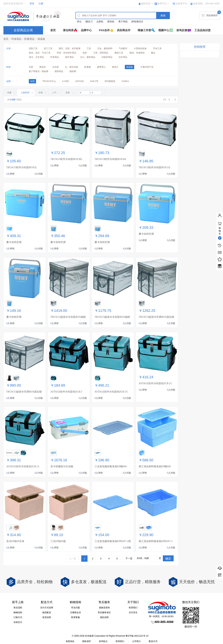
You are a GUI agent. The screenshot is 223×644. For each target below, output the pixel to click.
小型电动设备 (140, 48)
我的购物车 (212, 15)
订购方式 (18, 617)
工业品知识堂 (202, 30)
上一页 (73, 559)
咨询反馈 (182, 30)
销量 (9, 93)
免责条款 (70, 641)
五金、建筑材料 (105, 48)
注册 (41, 4)
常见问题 (75, 608)
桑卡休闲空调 (14, 242)
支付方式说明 (47, 608)
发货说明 (47, 617)
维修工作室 (144, 30)
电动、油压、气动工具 (40, 53)
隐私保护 (87, 641)
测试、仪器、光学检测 (70, 48)
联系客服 (75, 617)
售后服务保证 (104, 612)
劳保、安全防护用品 (66, 53)
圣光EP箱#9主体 (15, 541)
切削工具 (33, 48)
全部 (31, 67)
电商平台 (162, 4)
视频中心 (164, 30)
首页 (53, 30)
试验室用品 (107, 57)
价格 (41, 93)
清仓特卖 (68, 30)
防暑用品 (29, 39)
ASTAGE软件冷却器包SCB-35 (111, 392)
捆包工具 (119, 53)
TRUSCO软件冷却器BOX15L (155, 167)
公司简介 (137, 641)
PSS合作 (104, 30)
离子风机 (123, 22)
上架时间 (25, 93)
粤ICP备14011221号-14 (137, 636)
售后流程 (18, 608)
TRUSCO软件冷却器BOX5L (22, 167)
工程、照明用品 (101, 53)
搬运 (153, 53)
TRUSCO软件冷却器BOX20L (111, 159)
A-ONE (66, 81)
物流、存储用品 (137, 53)
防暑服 (88, 67)
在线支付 (18, 622)
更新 (68, 93)
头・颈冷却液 (72, 67)
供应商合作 (124, 30)
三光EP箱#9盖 (58, 541)
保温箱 (41, 39)
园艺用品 (70, 57)
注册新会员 (75, 612)
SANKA (125, 81)
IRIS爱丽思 (110, 81)
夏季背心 (101, 67)
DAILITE (94, 81)
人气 (54, 93)
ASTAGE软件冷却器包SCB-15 (23, 466)
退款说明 (104, 617)
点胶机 (100, 22)
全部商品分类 (23, 30)
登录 (32, 4)
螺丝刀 (89, 22)
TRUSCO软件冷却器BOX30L (66, 159)
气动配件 (123, 48)
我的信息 (146, 4)
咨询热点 (103, 641)
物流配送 (47, 612)
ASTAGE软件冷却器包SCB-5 (66, 392)
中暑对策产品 (147, 67)
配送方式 (153, 641)
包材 (85, 53)
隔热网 (73, 71)
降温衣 (43, 67)
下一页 (129, 559)
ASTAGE (80, 81)
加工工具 (48, 48)
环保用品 (16, 39)
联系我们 (133, 608)
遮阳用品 (59, 71)
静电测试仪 (137, 22)
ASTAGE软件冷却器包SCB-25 (155, 383)
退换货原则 (104, 608)
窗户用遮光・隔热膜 (39, 71)
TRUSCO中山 (49, 81)
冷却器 (55, 67)
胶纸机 (111, 22)
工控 (89, 48)
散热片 (115, 67)
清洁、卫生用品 (36, 57)
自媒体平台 (181, 4)
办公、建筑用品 (88, 57)
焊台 (79, 22)
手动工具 (157, 48)
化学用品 (123, 57)
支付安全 (133, 612)
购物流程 (18, 612)
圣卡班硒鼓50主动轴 (62, 466)
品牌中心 (86, 30)
